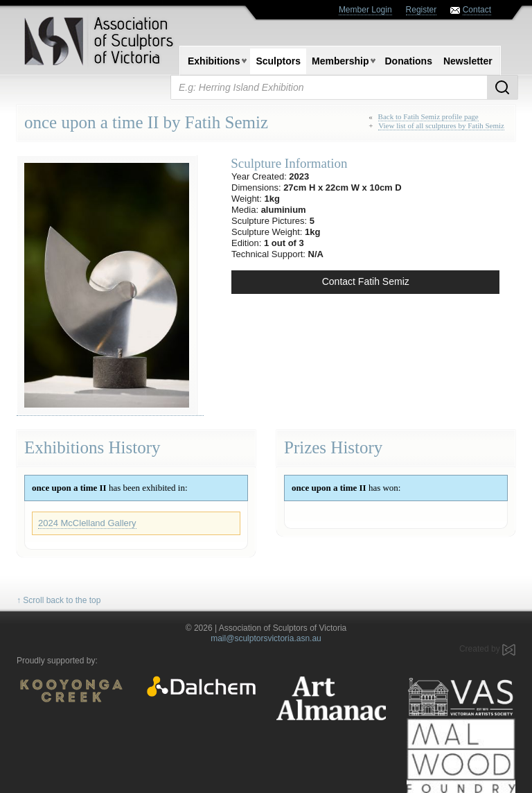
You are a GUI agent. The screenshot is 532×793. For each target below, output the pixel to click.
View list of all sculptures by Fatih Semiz (441, 125)
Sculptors (278, 61)
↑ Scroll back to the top (59, 600)
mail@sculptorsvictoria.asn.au (266, 638)
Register (422, 10)
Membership (340, 61)
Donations (408, 61)
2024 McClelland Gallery (87, 523)
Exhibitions (214, 61)
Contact (477, 10)
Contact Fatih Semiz (366, 281)
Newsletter (468, 61)
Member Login (365, 10)
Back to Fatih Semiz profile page (428, 116)
